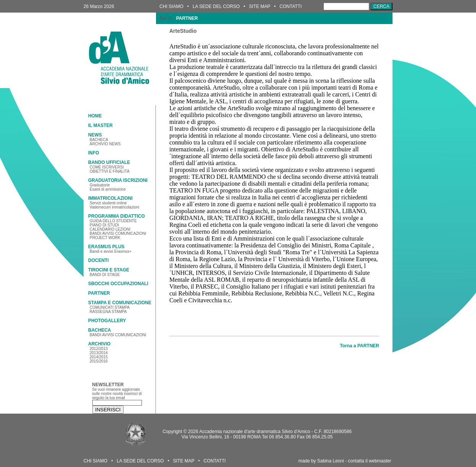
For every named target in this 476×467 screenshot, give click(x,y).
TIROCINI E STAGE (109, 270)
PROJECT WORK (105, 238)
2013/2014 (99, 353)
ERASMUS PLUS (106, 247)
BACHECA (99, 140)
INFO (94, 153)
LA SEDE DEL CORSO (216, 6)
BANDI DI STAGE (105, 275)
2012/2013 (99, 349)
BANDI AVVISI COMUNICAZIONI (118, 233)
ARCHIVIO (99, 344)
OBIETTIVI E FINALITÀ (109, 171)
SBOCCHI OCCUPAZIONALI (118, 284)
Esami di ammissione (108, 189)
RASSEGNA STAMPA (108, 312)
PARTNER (99, 293)
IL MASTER (100, 125)
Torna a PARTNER (359, 346)
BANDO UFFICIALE (109, 162)
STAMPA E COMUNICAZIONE (120, 303)
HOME (95, 116)
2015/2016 (99, 361)
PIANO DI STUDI (104, 225)
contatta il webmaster (369, 461)
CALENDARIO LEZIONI (110, 229)
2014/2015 (99, 357)
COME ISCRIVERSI (107, 167)
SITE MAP (260, 6)
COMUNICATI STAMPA (110, 307)
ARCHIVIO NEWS (105, 144)
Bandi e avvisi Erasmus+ (111, 251)
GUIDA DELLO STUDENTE (113, 221)
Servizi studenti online (108, 203)
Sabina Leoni (331, 461)
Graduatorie (100, 185)
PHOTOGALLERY (107, 321)
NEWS (95, 135)
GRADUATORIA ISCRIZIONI (118, 180)
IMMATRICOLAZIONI (110, 198)
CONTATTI (291, 6)
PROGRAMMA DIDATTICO (117, 216)
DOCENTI (98, 260)
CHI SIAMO (171, 6)
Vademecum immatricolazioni (114, 207)
